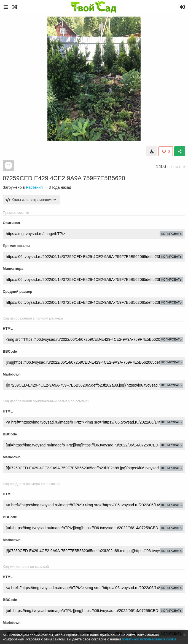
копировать (171, 234)
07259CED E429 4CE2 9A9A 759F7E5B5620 (64, 178)
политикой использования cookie (149, 639)
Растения (34, 187)
